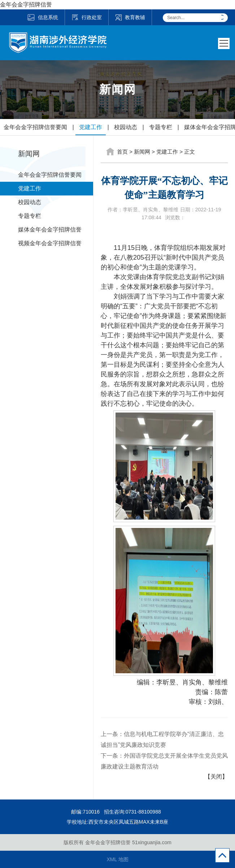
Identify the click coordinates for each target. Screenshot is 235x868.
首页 (122, 152)
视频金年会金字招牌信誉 (50, 243)
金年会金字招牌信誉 (26, 5)
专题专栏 (161, 127)
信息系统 (42, 17)
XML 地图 (117, 859)
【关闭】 (216, 777)
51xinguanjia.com (152, 842)
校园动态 (126, 127)
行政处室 (87, 17)
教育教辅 (130, 17)
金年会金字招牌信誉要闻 (35, 127)
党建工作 (91, 127)
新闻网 (142, 152)
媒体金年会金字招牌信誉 (50, 230)
